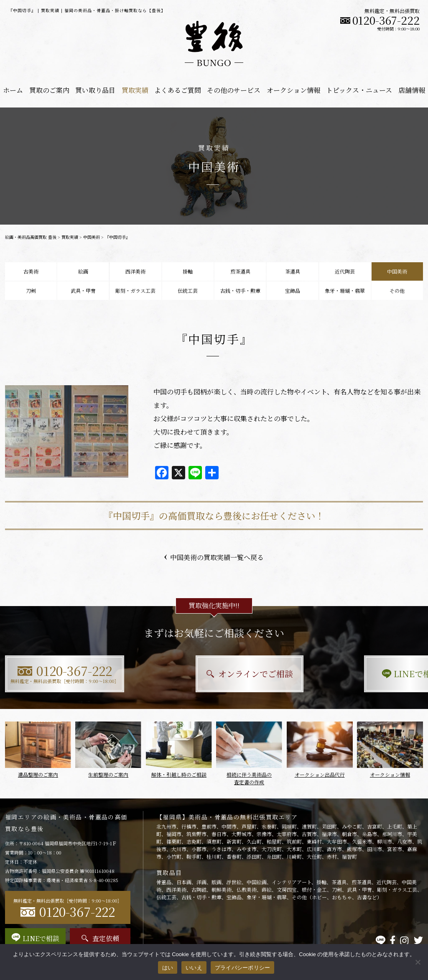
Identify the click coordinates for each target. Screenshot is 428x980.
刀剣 (31, 290)
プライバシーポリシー (243, 968)
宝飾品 (293, 290)
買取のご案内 (49, 90)
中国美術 (92, 237)
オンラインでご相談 (214, 674)
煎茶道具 (240, 271)
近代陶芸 (345, 271)
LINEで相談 (358, 674)
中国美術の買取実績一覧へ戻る (214, 557)
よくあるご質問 (178, 90)
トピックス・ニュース (359, 90)
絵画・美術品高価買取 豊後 (31, 237)
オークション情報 (293, 90)
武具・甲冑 (83, 290)
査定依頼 (100, 938)
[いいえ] (418, 962)
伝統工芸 (188, 290)
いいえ (194, 968)
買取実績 (135, 90)
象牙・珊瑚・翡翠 (345, 290)
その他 (397, 290)
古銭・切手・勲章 (240, 290)
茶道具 (293, 271)
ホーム (13, 90)
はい (168, 968)
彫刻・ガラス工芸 (135, 290)
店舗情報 (412, 90)
